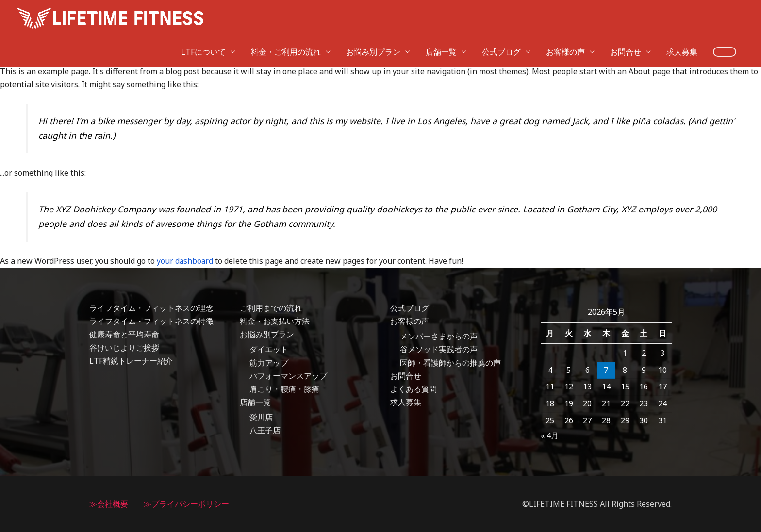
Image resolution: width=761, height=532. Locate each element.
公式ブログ (501, 16)
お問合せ (626, 16)
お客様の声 (565, 16)
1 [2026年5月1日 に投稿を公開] (625, 353)
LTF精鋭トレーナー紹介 (131, 361)
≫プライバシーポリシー (186, 504)
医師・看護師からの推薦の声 (450, 363)
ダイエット (269, 350)
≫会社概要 (109, 504)
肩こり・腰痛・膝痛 (284, 389)
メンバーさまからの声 (439, 336)
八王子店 (265, 431)
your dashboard (185, 261)
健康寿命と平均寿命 (124, 334)
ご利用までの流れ (271, 308)
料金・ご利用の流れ (286, 16)
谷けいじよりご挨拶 (124, 348)
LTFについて (203, 16)
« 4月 (550, 435)
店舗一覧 (441, 16)
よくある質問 (414, 389)
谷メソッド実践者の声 (439, 350)
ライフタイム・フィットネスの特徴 (151, 321)
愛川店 (261, 417)
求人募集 (682, 16)
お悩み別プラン (373, 16)
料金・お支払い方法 (275, 321)
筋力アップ (269, 363)
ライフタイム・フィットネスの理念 (151, 308)
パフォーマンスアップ (288, 376)
